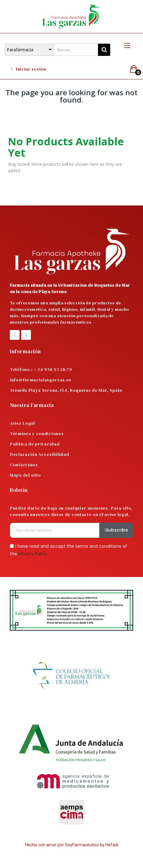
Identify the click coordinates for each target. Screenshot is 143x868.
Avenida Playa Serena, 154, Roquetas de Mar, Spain (66, 390)
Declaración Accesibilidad (40, 454)
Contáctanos (24, 465)
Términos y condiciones (37, 434)
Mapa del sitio (25, 475)
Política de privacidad (35, 444)
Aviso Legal (22, 423)
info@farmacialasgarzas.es (41, 380)
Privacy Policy (33, 554)
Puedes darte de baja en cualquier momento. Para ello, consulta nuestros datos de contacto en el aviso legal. (71, 511)
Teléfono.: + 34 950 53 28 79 (41, 369)
